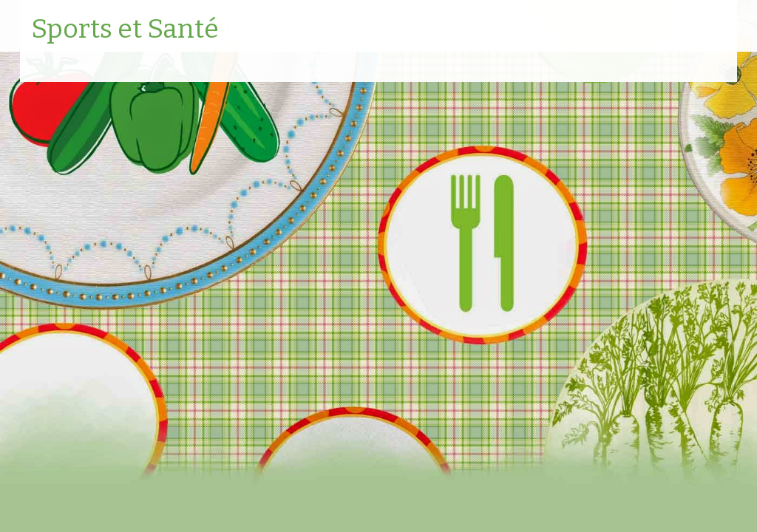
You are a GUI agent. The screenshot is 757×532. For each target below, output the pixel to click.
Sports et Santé (125, 30)
